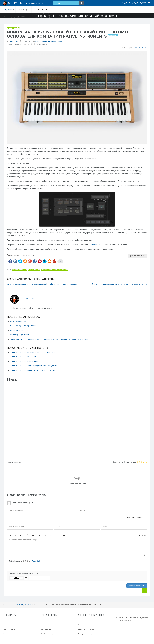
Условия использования (88, 625)
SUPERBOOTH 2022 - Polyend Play (24, 361)
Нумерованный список (51, 535)
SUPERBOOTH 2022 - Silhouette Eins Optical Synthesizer (33, 352)
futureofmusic (34, 270)
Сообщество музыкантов (51, 634)
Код (69, 535)
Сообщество (139, 3)
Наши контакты (9, 629)
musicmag (13, 41)
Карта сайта (7, 634)
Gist (75, 535)
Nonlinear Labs (95, 245)
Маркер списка (57, 535)
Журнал (123, 3)
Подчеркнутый (21, 535)
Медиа (144, 48)
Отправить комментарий (137, 586)
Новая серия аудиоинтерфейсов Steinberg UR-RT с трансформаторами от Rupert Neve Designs (49, 339)
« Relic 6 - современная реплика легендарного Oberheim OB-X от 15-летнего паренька (42, 284)
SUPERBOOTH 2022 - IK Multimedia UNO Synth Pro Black (33, 370)
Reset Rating (37, 561)
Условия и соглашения (19, 330)
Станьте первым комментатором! (49, 41)
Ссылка (28, 535)
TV (130, 3)
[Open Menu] (149, 3)
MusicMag (6, 625)
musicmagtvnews (20, 270)
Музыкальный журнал (49, 625)
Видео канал (46, 629)
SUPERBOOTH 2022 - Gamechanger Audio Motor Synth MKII (34, 366)
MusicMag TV (24, 10)
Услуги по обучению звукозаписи (23, 326)
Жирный (10, 535)
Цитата (64, 535)
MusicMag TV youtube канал (22, 335)
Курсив (15, 535)
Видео (39, 535)
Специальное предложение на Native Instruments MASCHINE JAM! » (119, 284)
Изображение (33, 535)
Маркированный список (46, 535)
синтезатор (63, 270)
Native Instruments (49, 270)
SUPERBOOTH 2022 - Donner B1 (23, 357)
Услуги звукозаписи (18, 321)
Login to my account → (136, 517)
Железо (13, 29)
